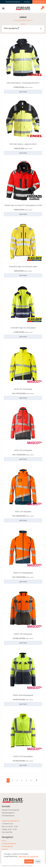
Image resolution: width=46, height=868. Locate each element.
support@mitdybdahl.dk (10, 821)
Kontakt (5, 849)
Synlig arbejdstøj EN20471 (22, 20)
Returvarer (6, 852)
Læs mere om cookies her (28, 864)
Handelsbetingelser (9, 843)
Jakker (23, 24)
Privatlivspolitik (7, 846)
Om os (4, 841)
